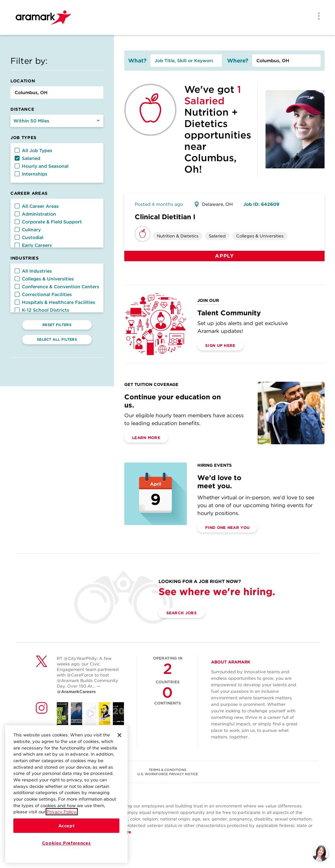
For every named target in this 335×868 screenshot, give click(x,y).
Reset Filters (57, 325)
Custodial (29, 237)
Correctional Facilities (43, 294)
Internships (31, 174)
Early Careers (33, 245)
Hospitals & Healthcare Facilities (55, 302)
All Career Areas (37, 206)
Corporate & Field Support (48, 222)
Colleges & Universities (44, 279)
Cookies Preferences (66, 847)
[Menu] (317, 17)
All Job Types (33, 150)
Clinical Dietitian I (165, 217)
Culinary (28, 230)
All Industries (33, 271)
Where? (238, 61)
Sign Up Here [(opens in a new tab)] (220, 345)
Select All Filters (57, 339)
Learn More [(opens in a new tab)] (146, 438)
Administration (35, 214)
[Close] (119, 739)
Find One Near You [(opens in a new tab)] (227, 527)
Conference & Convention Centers (57, 287)
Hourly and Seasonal (42, 166)
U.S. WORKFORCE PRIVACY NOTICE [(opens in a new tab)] (168, 774)
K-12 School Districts (42, 310)
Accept (67, 830)
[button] (17, 150)
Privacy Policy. (62, 816)
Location (23, 81)
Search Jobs (182, 613)
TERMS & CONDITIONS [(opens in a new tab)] (167, 770)
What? (137, 61)
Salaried (27, 158)
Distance (22, 109)
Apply (224, 256)
